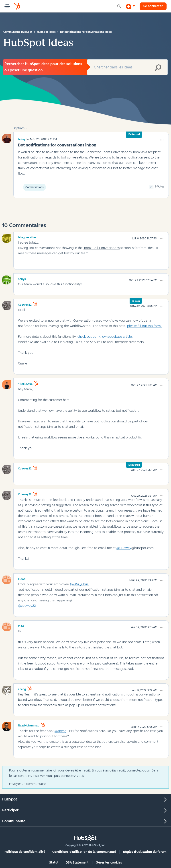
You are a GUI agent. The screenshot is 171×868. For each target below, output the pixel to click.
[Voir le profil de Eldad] (22, 578)
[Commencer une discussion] (130, 6)
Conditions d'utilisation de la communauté (84, 852)
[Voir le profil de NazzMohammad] (29, 725)
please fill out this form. (144, 326)
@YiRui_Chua (79, 584)
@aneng (61, 731)
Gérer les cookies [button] (109, 863)
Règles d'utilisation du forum (145, 852)
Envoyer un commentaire (27, 784)
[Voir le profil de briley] (22, 139)
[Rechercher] (127, 67)
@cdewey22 (27, 606)
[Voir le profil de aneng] (22, 689)
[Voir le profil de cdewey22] (25, 304)
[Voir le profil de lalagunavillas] (27, 237)
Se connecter (153, 6)
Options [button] (19, 128)
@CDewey (124, 548)
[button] (162, 140)
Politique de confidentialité (25, 852)
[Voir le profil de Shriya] (22, 278)
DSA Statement (77, 863)
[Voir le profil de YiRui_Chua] (25, 383)
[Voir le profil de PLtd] (21, 625)
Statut (54, 863)
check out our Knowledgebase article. (106, 337)
